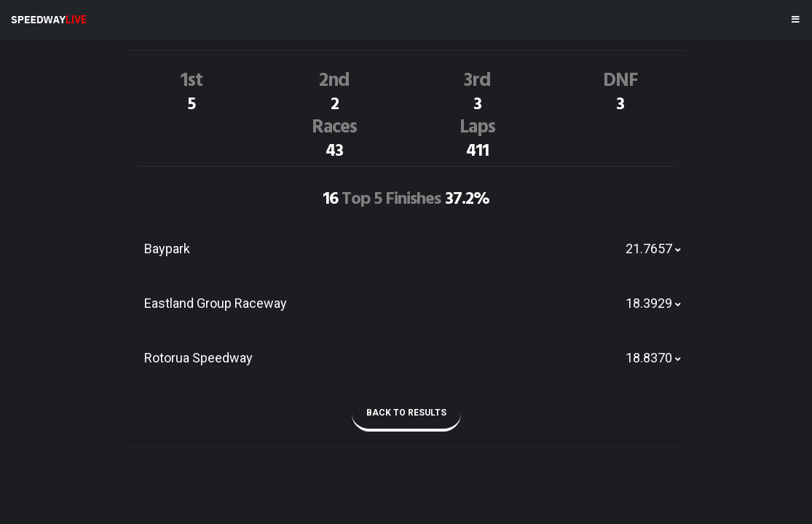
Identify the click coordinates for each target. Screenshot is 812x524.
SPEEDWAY (49, 20)
